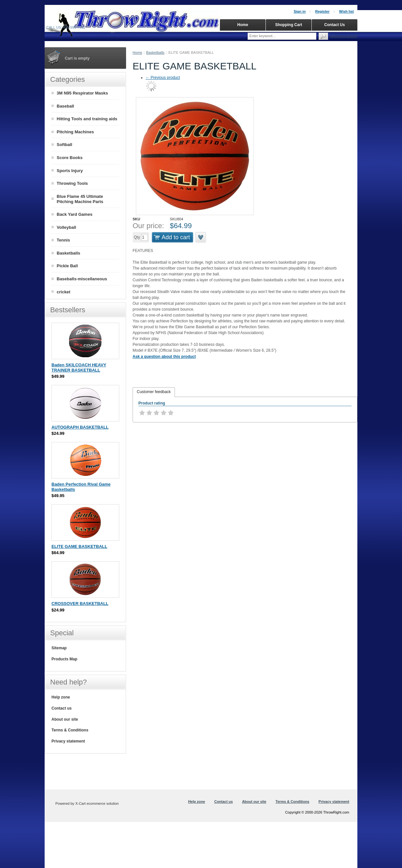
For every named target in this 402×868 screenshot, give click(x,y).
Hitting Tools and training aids (87, 119)
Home (137, 52)
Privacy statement (68, 741)
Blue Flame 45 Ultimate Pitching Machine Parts (80, 199)
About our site (65, 719)
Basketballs (155, 52)
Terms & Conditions (70, 730)
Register (322, 11)
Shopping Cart (289, 25)
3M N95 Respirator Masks (82, 93)
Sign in (300, 11)
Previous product (163, 78)
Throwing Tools (72, 183)
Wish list (346, 11)
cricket (64, 292)
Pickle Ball (67, 266)
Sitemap (59, 648)
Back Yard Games (75, 214)
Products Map (64, 659)
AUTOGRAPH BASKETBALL (80, 427)
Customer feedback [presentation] (154, 392)
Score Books (70, 158)
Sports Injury (70, 171)
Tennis (63, 240)
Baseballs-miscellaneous (82, 279)
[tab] (154, 392)
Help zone (61, 697)
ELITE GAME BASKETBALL (79, 546)
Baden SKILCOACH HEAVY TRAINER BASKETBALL (79, 368)
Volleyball (66, 227)
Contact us (62, 708)
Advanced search (344, 36)
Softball (65, 145)
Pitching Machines (75, 132)
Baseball (65, 106)
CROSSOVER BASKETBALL (80, 603)
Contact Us (334, 25)
